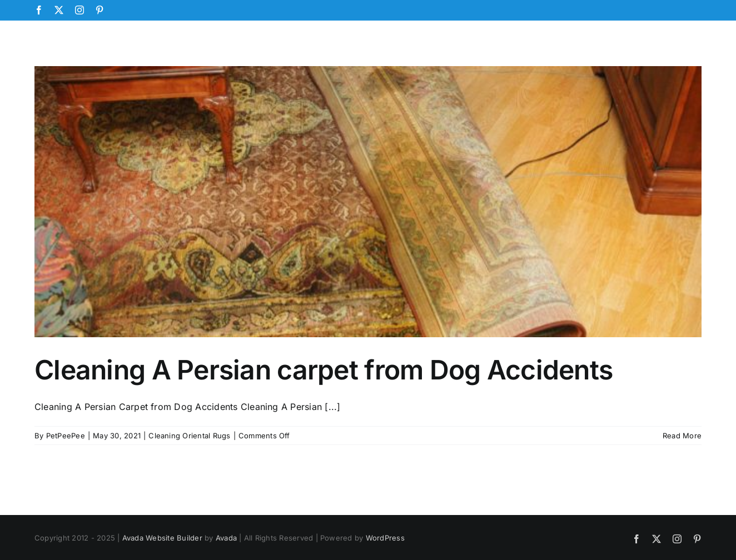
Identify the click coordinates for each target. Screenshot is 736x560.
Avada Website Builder (162, 538)
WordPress (385, 538)
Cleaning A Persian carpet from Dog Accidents (324, 370)
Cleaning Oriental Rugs (189, 436)
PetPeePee (66, 436)
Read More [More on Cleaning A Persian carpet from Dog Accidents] (682, 436)
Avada (226, 538)
